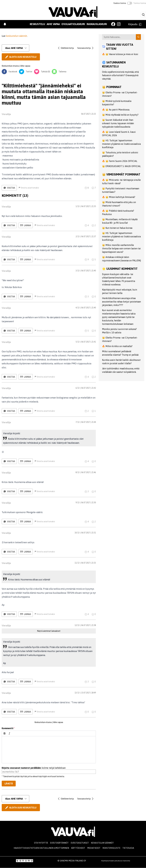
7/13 (77, 422)
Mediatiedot (94, 848)
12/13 (77, 625)
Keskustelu (37, 24)
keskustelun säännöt (17, 36)
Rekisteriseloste (111, 848)
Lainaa (26, 225)
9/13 (77, 503)
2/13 (77, 236)
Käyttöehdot (78, 848)
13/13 (77, 693)
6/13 (77, 388)
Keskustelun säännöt (102, 843)
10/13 (77, 533)
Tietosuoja (128, 848)
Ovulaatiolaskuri (73, 24)
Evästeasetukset (80, 843)
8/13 (77, 472)
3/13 (77, 271)
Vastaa (9, 188)
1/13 (77, 206)
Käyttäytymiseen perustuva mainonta (116, 861)
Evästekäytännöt (59, 843)
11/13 (77, 563)
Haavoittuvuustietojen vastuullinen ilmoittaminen (41, 848)
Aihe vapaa (53, 24)
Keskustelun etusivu (10, 66)
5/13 (77, 342)
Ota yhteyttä (41, 843)
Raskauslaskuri (97, 24)
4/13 (77, 308)
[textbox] (49, 750)
